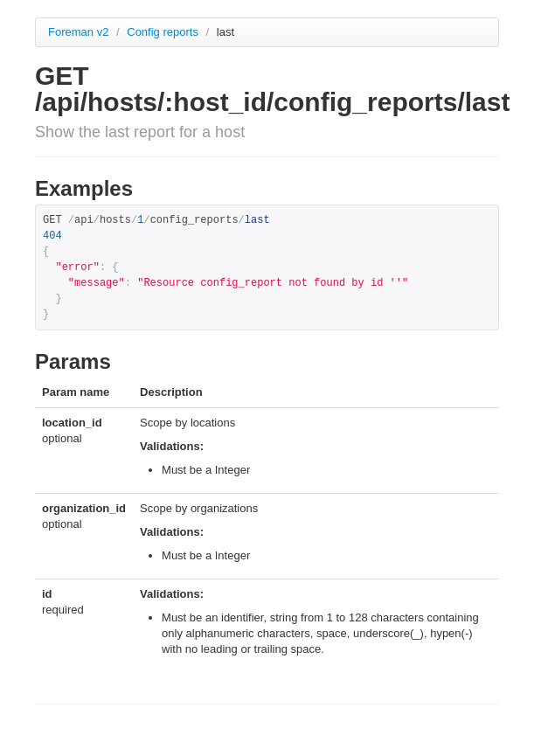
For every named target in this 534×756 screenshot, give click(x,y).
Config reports (164, 32)
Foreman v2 (78, 32)
